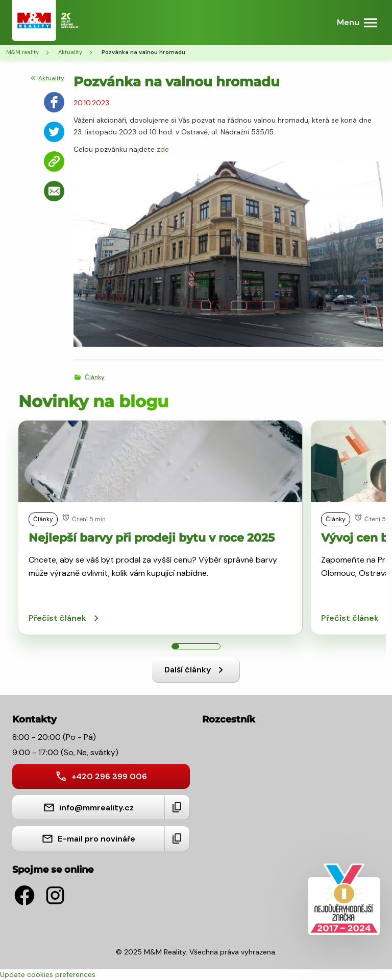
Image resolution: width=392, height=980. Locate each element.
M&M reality (22, 52)
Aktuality (70, 52)
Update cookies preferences (48, 974)
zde (163, 149)
